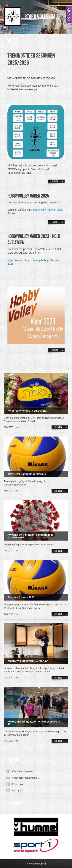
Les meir (54, 182)
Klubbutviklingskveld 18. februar (28, 661)
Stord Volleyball (42, 17)
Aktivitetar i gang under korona (27, 474)
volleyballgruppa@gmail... (26, 778)
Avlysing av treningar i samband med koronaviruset (31, 536)
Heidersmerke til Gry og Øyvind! (27, 411)
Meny (12, 41)
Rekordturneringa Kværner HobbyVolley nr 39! (34, 723)
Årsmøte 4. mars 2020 (21, 597)
